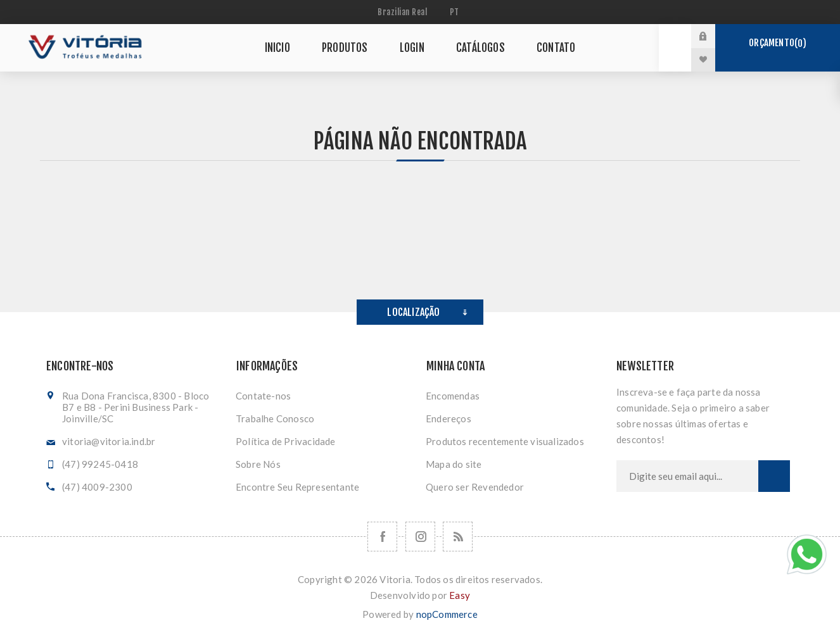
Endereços (449, 418)
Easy (460, 595)
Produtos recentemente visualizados (505, 441)
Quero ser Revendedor (475, 487)
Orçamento (777, 43)
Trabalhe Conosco (275, 418)
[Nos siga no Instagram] (420, 537)
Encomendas (453, 396)
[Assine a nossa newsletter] (687, 476)
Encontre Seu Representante (297, 487)
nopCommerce (447, 614)
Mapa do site (454, 464)
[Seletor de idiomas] (456, 12)
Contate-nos (263, 396)
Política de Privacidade (286, 441)
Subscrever (774, 476)
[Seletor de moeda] (404, 12)
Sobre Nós (258, 464)
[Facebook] (382, 537)
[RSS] (458, 537)
